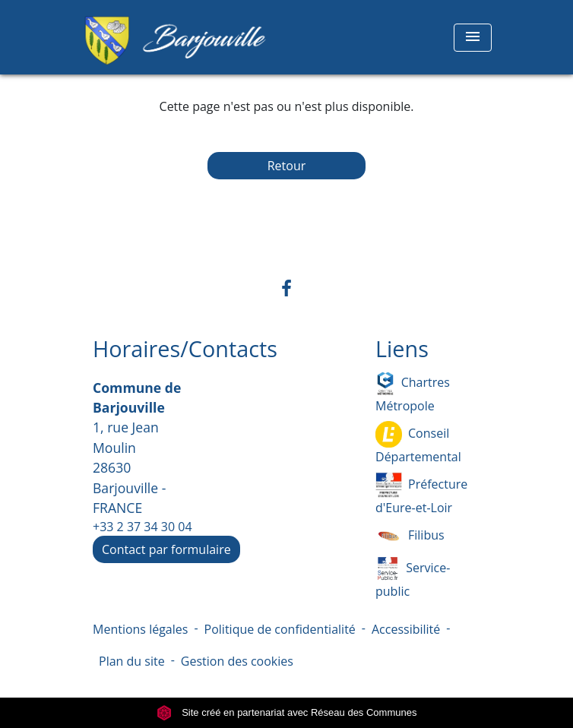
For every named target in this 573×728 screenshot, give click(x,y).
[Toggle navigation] (473, 38)
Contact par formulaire (166, 549)
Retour (287, 166)
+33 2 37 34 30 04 (142, 527)
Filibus (410, 536)
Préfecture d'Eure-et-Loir (421, 494)
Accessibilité (406, 629)
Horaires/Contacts (185, 349)
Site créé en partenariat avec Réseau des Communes (287, 712)
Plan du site (132, 661)
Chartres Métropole (413, 392)
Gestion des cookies (237, 661)
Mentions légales (140, 629)
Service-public (413, 578)
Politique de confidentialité (280, 629)
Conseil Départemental (418, 443)
